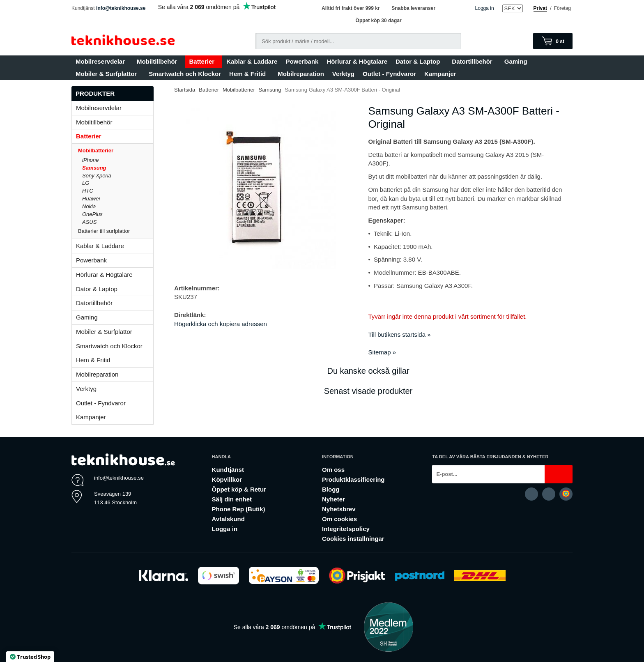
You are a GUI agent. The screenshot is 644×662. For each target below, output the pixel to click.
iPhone (90, 160)
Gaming (518, 61)
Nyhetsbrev (339, 509)
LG (86, 183)
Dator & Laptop (420, 61)
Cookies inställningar (353, 539)
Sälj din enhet (232, 499)
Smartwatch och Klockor (185, 74)
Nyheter (333, 499)
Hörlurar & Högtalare (357, 61)
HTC (88, 191)
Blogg (331, 489)
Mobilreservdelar (102, 61)
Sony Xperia (97, 176)
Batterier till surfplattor (116, 231)
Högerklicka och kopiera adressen (221, 324)
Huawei (91, 199)
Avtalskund (228, 519)
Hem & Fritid (249, 74)
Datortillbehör (474, 61)
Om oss (333, 470)
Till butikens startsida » (400, 334)
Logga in (485, 8)
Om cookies (339, 519)
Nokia (89, 206)
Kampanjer (440, 74)
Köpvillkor (227, 479)
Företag (562, 8)
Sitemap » (382, 352)
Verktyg (343, 74)
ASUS (89, 222)
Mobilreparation (301, 74)
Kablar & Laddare (252, 61)
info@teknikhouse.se (121, 8)
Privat (540, 8)
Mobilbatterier (116, 151)
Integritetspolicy (346, 529)
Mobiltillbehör (159, 61)
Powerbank (302, 61)
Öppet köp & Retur (239, 489)
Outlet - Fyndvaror (389, 74)
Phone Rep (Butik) (239, 509)
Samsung (94, 168)
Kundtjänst (228, 470)
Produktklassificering (353, 479)
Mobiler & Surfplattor (108, 74)
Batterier (204, 61)
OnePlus (92, 214)
